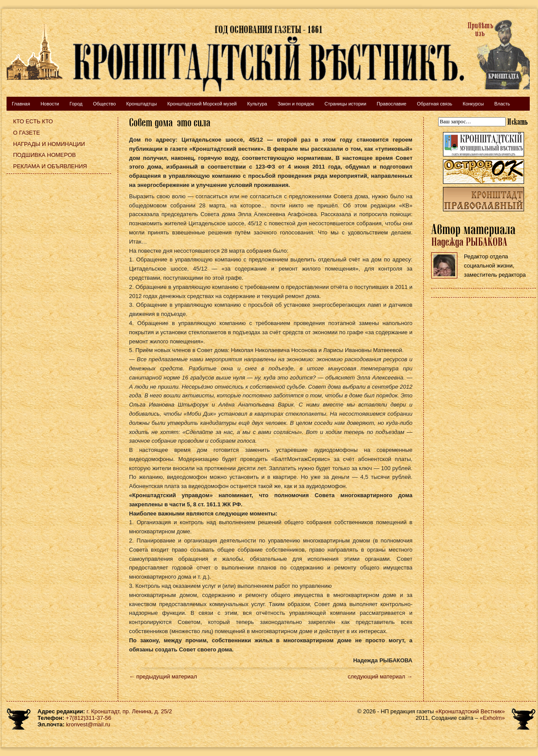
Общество (104, 104)
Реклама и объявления (50, 166)
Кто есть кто (33, 121)
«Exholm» (492, 718)
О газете (27, 133)
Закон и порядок (296, 104)
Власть (502, 104)
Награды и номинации (49, 144)
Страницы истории (345, 104)
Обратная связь (434, 104)
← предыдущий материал (163, 676)
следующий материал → (380, 676)
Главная (21, 104)
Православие (392, 104)
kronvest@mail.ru (88, 724)
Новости (50, 104)
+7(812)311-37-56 (89, 718)
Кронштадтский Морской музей (202, 104)
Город (76, 104)
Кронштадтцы (142, 104)
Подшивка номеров (44, 155)
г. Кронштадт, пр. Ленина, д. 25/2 (129, 711)
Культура (257, 104)
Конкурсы (473, 104)
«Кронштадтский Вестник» (470, 711)
